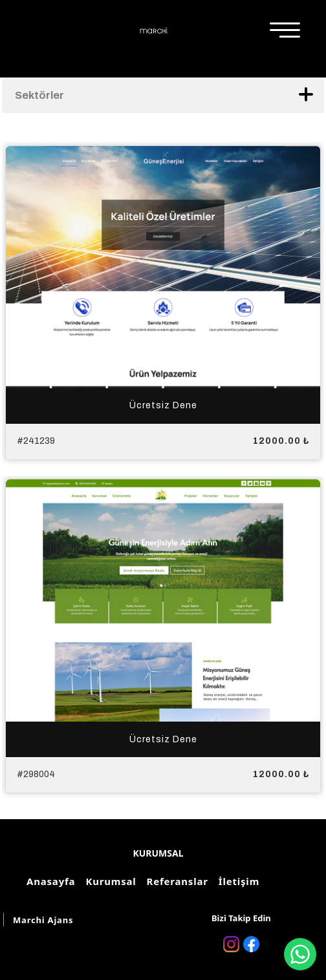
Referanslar (176, 881)
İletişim (237, 881)
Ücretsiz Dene (163, 405)
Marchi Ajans (43, 920)
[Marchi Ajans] (154, 30)
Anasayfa (49, 881)
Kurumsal (109, 881)
